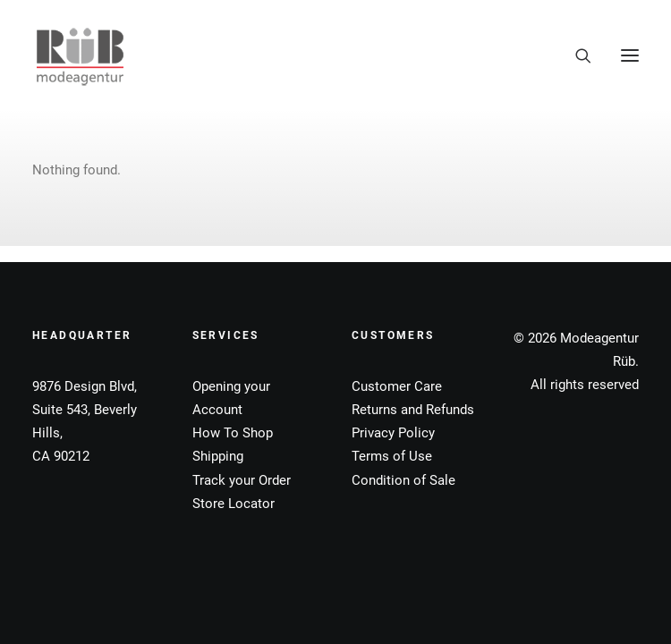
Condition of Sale (403, 480)
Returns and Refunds (413, 410)
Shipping (218, 456)
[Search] (575, 55)
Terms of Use (392, 456)
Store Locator (234, 504)
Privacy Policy (393, 433)
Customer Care (397, 386)
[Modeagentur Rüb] (80, 55)
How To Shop (233, 433)
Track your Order (242, 480)
